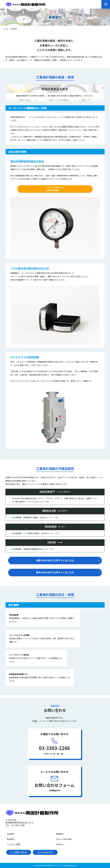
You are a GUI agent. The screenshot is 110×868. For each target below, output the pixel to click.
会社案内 (11, 834)
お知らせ (60, 844)
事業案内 (60, 834)
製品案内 (11, 839)
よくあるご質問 (14, 844)
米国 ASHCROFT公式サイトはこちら (55, 560)
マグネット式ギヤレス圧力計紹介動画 (55, 189)
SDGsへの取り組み (64, 839)
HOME (6, 29)
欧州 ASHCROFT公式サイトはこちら (55, 572)
